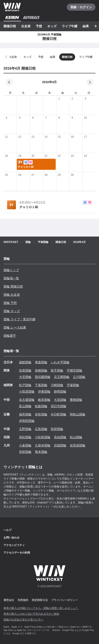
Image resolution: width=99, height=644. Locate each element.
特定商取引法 (40, 600)
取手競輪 (57, 370)
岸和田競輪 (27, 421)
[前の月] (9, 82)
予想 (39, 26)
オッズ (52, 26)
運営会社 (9, 600)
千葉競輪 (41, 385)
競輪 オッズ (12, 311)
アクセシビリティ (14, 545)
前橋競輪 (41, 370)
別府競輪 (25, 452)
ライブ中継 (70, 26)
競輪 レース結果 (15, 327)
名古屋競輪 (27, 400)
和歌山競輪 (78, 414)
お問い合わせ (11, 538)
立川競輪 (79, 377)
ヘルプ (8, 530)
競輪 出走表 (12, 295)
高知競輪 (60, 437)
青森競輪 (41, 362)
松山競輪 (76, 437)
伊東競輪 (44, 391)
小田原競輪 (27, 391)
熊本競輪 (41, 452)
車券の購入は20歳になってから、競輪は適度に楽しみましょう (41, 608)
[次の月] (90, 82)
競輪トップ (11, 270)
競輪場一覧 (11, 278)
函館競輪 (25, 362)
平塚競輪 (73, 385)
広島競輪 (41, 429)
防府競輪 (57, 429)
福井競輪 (25, 414)
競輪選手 (10, 336)
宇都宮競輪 (74, 370)
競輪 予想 (10, 303)
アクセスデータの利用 (17, 553)
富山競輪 (25, 406)
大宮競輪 (25, 377)
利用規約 (23, 600)
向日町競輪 (59, 414)
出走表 (26, 26)
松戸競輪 (25, 385)
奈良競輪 (41, 414)
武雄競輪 (60, 445)
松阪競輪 (41, 406)
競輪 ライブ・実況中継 (19, 319)
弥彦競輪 (25, 370)
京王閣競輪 (62, 377)
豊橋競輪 (76, 400)
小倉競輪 (25, 445)
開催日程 (10, 26)
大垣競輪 (60, 400)
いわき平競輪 (60, 362)
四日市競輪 (59, 406)
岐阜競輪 (44, 400)
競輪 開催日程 (13, 286)
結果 (86, 26)
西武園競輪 (43, 377)
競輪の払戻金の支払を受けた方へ (23, 620)
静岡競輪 (60, 391)
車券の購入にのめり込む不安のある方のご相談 (31, 614)
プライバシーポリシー (65, 600)
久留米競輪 (43, 445)
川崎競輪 (57, 385)
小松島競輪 (43, 437)
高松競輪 (25, 437)
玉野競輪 (25, 429)
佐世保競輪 (78, 445)
